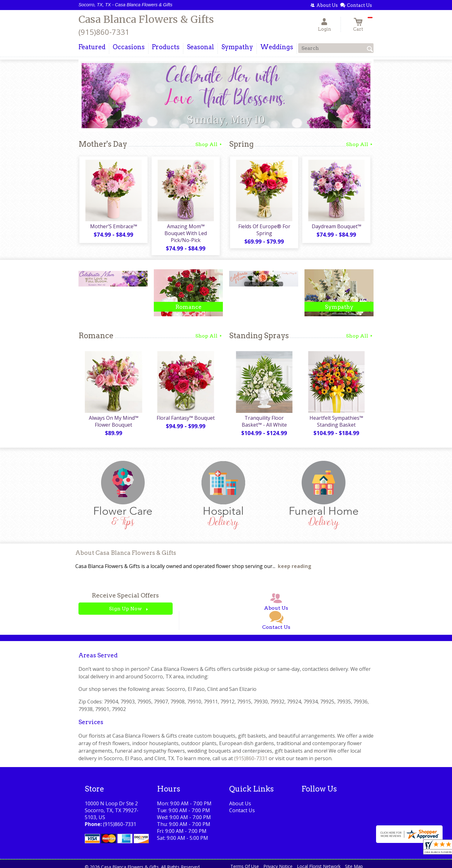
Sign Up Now (125, 604)
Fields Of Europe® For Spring (264, 231)
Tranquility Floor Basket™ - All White (264, 416)
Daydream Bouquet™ (336, 227)
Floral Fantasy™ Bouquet (185, 413)
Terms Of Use (245, 862)
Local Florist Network (319, 862)
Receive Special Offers (125, 591)
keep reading (295, 561)
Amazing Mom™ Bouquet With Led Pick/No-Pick (185, 231)
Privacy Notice (278, 862)
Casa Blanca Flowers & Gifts (146, 19)
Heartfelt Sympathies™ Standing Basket (336, 416)
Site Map (354, 862)
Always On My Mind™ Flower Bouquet (113, 416)
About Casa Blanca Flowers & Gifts (126, 548)
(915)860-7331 (104, 32)
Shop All (209, 144)
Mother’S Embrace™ (113, 227)
